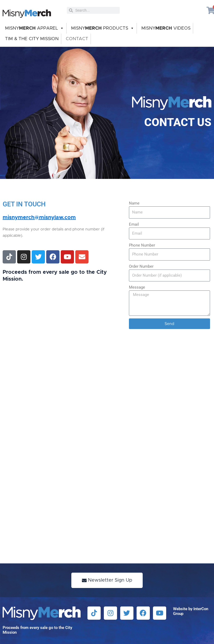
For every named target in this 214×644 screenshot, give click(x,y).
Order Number (141, 266)
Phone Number (142, 245)
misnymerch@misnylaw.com (39, 217)
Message (137, 287)
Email (134, 224)
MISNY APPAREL (34, 28)
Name (134, 203)
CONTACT (77, 39)
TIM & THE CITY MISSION (32, 39)
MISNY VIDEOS (166, 28)
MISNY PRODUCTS (103, 28)
